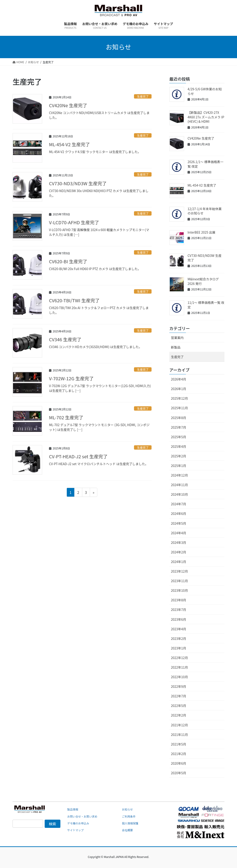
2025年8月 (179, 418)
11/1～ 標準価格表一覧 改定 (206, 305)
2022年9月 (179, 686)
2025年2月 (179, 456)
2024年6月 (179, 514)
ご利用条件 (129, 816)
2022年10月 (179, 677)
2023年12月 (179, 571)
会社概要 (127, 830)
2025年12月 (179, 398)
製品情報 (73, 809)
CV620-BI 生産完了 (68, 261)
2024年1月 (179, 562)
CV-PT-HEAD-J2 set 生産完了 (78, 456)
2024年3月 (179, 542)
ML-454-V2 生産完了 (70, 144)
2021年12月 (179, 725)
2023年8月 (179, 600)
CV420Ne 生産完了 (68, 105)
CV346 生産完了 (65, 339)
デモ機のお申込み (78, 823)
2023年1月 (179, 648)
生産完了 (143, 96)
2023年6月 (179, 619)
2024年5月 (179, 523)
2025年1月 (179, 466)
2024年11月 (179, 485)
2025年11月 (179, 408)
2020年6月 (179, 763)
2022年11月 (179, 667)
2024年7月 (179, 504)
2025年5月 (179, 437)
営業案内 (177, 338)
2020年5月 (179, 773)
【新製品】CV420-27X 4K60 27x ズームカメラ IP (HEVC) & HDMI (206, 117)
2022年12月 (179, 658)
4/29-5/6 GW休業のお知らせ (205, 91)
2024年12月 (179, 475)
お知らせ (127, 809)
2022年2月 (179, 715)
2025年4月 (179, 446)
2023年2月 (179, 639)
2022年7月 (179, 696)
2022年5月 (179, 706)
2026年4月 (179, 379)
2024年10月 (179, 494)
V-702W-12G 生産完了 (71, 378)
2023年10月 (179, 590)
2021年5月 (179, 744)
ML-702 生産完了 (66, 417)
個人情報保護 (130, 823)
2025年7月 (179, 427)
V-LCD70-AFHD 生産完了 (74, 222)
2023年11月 (179, 581)
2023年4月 (179, 629)
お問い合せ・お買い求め (82, 816)
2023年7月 (179, 610)
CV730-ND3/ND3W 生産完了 (78, 183)
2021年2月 (179, 754)
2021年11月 (179, 735)
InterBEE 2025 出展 (201, 232)
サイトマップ (75, 830)
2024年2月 (179, 552)
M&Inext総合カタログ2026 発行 (203, 281)
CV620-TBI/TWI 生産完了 (74, 300)
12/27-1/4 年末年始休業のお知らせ (205, 211)
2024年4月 (179, 533)
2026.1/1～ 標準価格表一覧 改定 (205, 164)
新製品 (176, 347)
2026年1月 (179, 389)
